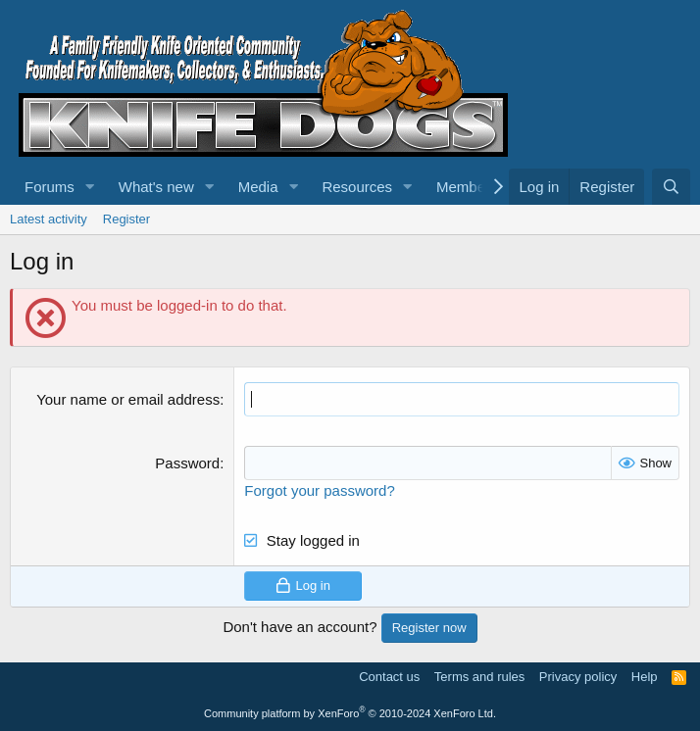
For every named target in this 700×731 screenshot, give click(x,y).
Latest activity (49, 219)
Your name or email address (128, 399)
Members (467, 187)
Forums (50, 187)
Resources (357, 187)
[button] (90, 187)
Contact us (389, 677)
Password (187, 463)
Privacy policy (578, 677)
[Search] (671, 187)
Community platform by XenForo (350, 713)
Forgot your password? (319, 490)
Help (645, 677)
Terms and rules (479, 677)
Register (126, 219)
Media (258, 187)
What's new (156, 187)
